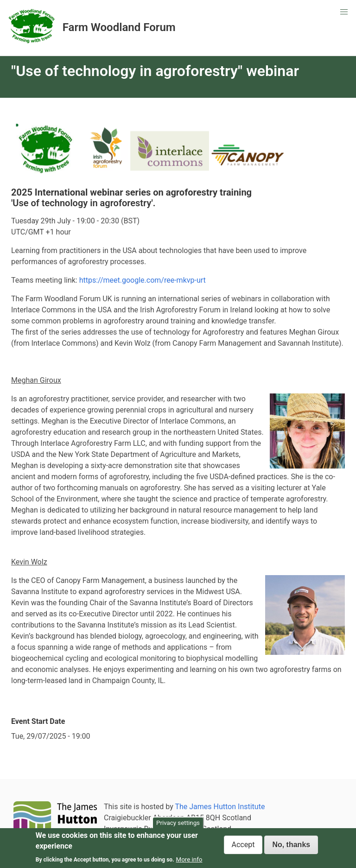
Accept (243, 845)
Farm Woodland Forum (119, 28)
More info (189, 859)
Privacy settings (178, 823)
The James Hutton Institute (220, 807)
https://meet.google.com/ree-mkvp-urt (143, 280)
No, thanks (291, 845)
